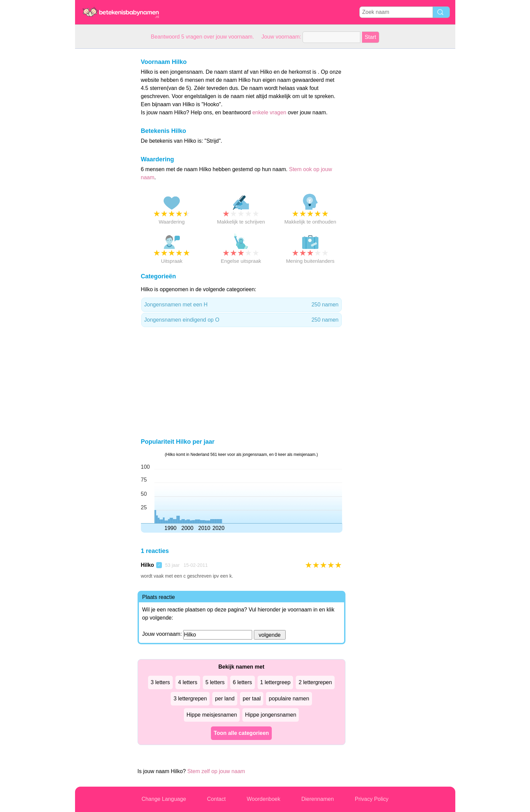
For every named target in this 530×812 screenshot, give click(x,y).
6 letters (243, 682)
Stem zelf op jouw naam (216, 771)
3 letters (160, 682)
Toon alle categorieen (241, 733)
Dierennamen (317, 799)
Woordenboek (263, 799)
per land (225, 699)
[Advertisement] (102, 150)
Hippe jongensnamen (271, 715)
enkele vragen (269, 112)
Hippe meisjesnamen (212, 715)
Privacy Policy (372, 799)
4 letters (188, 682)
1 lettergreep (275, 682)
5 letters (215, 682)
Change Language (164, 799)
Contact (216, 799)
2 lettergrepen (315, 682)
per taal (252, 699)
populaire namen (289, 699)
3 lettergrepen (190, 699)
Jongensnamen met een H (242, 305)
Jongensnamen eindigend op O (242, 320)
